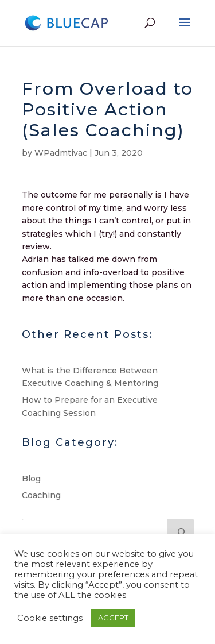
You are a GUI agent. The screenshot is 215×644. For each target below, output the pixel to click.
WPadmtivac (61, 153)
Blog (31, 479)
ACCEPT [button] (113, 618)
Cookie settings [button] (50, 618)
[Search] (181, 530)
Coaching (41, 495)
